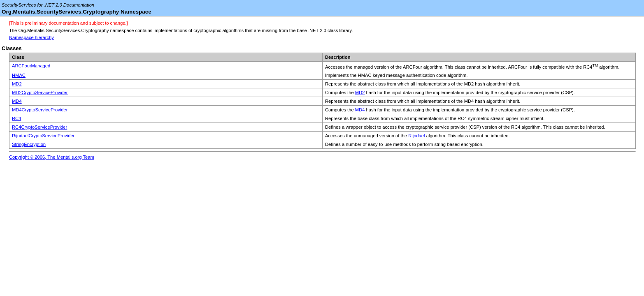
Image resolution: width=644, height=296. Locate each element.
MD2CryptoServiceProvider (40, 92)
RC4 (16, 118)
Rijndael (416, 136)
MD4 (17, 101)
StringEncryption (29, 144)
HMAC (19, 75)
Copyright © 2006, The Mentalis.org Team (52, 157)
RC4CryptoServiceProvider (40, 127)
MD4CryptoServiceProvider (40, 110)
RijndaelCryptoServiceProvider (43, 136)
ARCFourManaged (31, 66)
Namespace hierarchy (31, 37)
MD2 (17, 84)
